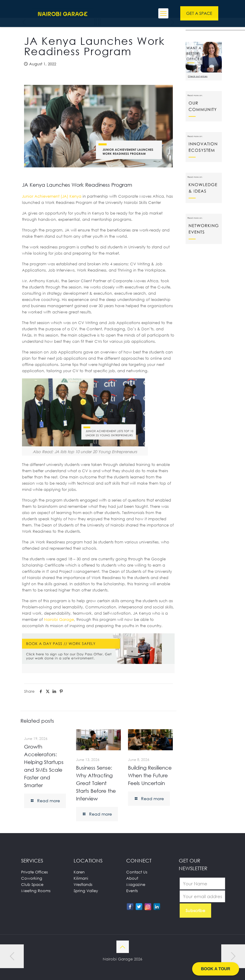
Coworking (32, 878)
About (132, 878)
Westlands (83, 884)
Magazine (136, 884)
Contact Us (137, 872)
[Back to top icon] (123, 947)
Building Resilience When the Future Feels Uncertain (150, 775)
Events (132, 891)
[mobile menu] (163, 13)
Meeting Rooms (36, 891)
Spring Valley (86, 891)
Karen (79, 872)
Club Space (32, 884)
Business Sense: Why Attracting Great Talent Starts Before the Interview (96, 783)
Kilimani (81, 878)
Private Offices (34, 872)
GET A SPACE (199, 13)
